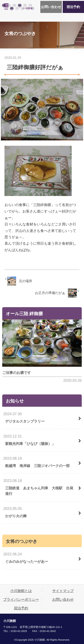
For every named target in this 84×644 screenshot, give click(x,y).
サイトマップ (63, 591)
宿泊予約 (73, 7)
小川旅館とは (21, 591)
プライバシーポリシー (21, 599)
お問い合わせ (51, 7)
